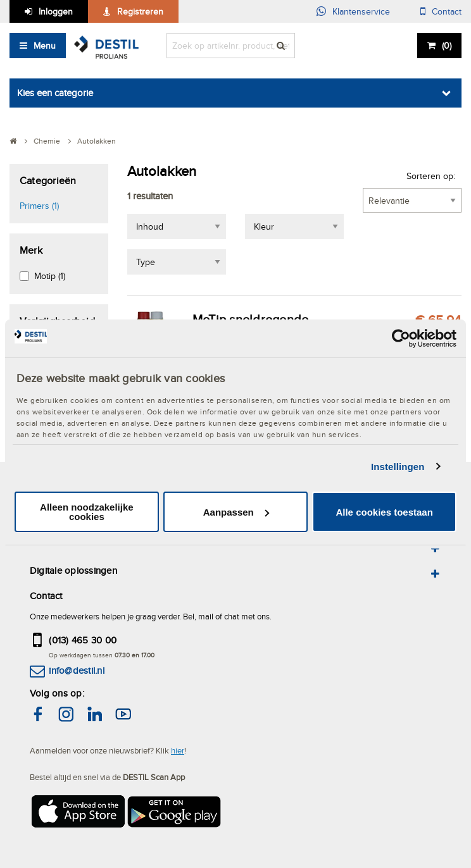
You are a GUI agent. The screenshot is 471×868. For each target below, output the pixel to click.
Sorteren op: (431, 176)
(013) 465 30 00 (83, 640)
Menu (45, 46)
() (447, 46)
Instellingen (398, 467)
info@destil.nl (76, 670)
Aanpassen (236, 512)
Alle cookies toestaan (384, 512)
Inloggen (56, 11)
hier (178, 750)
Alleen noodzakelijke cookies (87, 512)
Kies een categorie (55, 93)
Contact (447, 11)
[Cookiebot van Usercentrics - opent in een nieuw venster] (401, 338)
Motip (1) (50, 276)
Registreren (140, 11)
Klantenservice (361, 11)
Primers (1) (39, 206)
